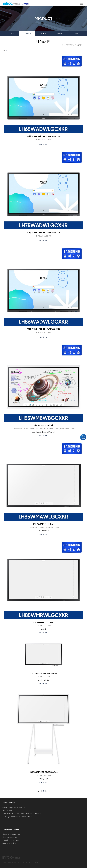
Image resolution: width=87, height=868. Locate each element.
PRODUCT (69, 45)
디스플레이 (79, 45)
